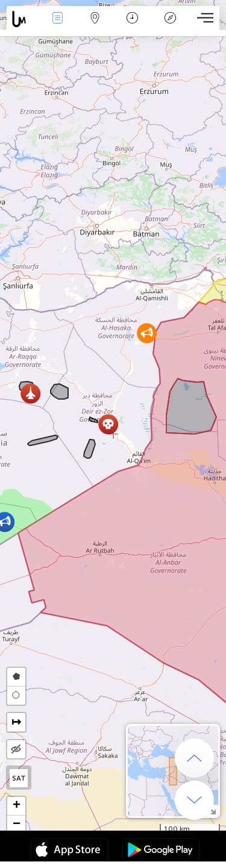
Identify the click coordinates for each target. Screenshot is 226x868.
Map (95, 19)
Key (170, 19)
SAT (19, 778)
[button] (30, 393)
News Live (57, 19)
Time (132, 19)
